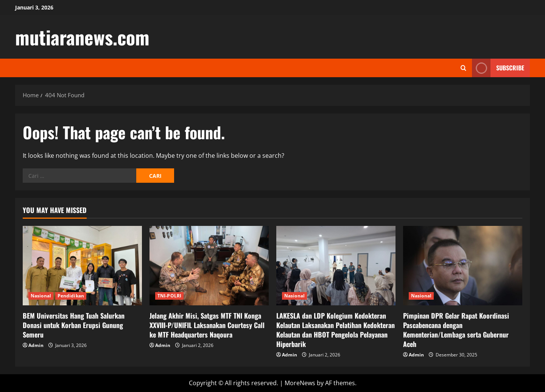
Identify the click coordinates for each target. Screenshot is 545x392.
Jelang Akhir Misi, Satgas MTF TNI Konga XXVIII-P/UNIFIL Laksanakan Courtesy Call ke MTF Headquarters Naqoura (207, 325)
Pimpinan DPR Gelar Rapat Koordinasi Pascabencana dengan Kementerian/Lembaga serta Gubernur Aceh (456, 330)
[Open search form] (463, 68)
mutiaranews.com (82, 37)
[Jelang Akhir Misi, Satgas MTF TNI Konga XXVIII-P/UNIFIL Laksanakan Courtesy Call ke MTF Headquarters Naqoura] (209, 266)
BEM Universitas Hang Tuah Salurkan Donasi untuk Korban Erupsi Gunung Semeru (74, 325)
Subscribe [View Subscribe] (498, 68)
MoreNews (300, 383)
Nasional (41, 296)
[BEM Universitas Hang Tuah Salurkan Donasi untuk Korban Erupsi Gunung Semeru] (82, 266)
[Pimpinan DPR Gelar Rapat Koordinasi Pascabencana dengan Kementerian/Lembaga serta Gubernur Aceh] (463, 266)
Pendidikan (71, 296)
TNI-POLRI (169, 296)
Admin (36, 345)
